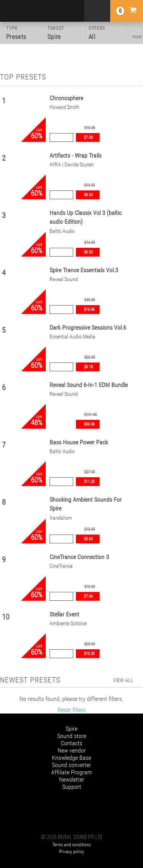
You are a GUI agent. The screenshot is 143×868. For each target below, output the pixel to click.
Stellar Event (64, 614)
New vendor (72, 750)
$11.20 (89, 482)
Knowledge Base (71, 758)
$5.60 (88, 539)
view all (123, 680)
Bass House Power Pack (79, 442)
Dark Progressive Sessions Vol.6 (88, 328)
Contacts (71, 743)
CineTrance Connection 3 (79, 557)
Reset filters (72, 710)
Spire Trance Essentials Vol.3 (84, 270)
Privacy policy (71, 852)
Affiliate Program (71, 772)
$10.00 (89, 654)
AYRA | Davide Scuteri (72, 165)
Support (72, 787)
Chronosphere (66, 98)
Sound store (72, 736)
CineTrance (61, 566)
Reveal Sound (64, 279)
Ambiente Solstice (68, 623)
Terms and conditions (71, 845)
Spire (71, 729)
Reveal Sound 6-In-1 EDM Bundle (89, 385)
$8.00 (88, 195)
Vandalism (61, 518)
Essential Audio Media (72, 337)
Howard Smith (64, 107)
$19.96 (89, 310)
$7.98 (88, 137)
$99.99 (89, 424)
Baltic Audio (62, 231)
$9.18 (88, 367)
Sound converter (71, 765)
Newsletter (72, 779)
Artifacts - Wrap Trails (76, 155)
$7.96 (88, 596)
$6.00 (88, 252)
